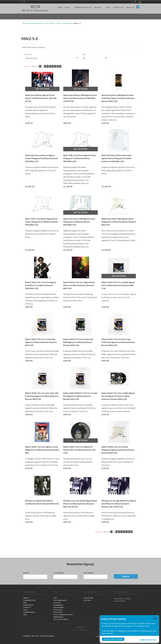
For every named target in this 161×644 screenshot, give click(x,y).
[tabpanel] (80, 293)
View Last (27, 66)
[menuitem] (60, 8)
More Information (148, 639)
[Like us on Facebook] (22, 2)
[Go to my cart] (138, 8)
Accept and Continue (113, 639)
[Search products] (79, 47)
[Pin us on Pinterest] (24, 2)
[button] (135, 2)
